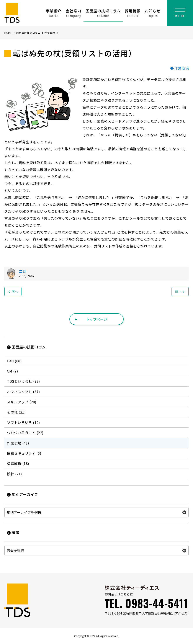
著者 (13, 532)
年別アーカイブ (23, 494)
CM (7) (12, 371)
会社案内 (74, 13)
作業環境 (52, 33)
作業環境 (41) (18, 443)
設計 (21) (15, 474)
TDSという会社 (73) (24, 381)
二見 (22, 271)
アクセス (181, 613)
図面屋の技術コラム (103, 13)
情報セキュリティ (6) (24, 453)
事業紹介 (54, 13)
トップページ (91, 319)
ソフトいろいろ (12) (23, 422)
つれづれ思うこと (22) (25, 433)
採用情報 (133, 13)
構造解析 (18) (18, 463)
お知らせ (153, 13)
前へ (180, 291)
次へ (13, 291)
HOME (10, 33)
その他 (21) (16, 412)
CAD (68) (14, 361)
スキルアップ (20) (22, 402)
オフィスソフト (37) (23, 392)
